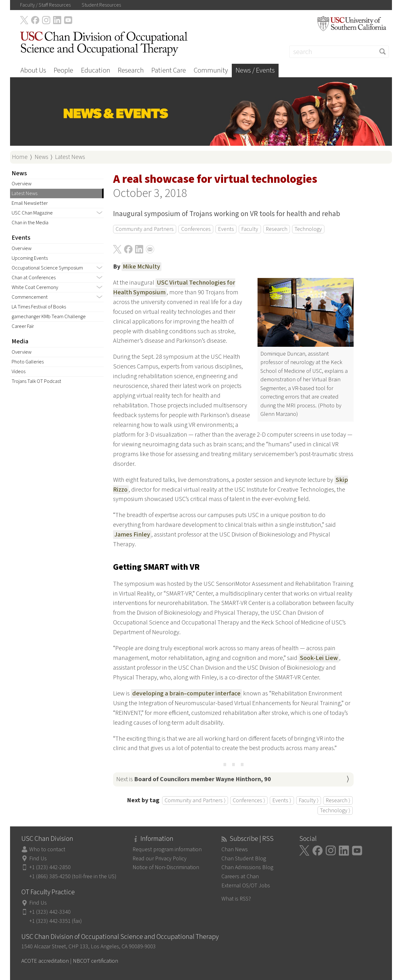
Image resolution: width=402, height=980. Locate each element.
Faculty (250, 229)
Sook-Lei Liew (319, 658)
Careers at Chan (240, 877)
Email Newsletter (30, 203)
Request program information (167, 849)
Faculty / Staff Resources (45, 5)
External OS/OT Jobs (246, 886)
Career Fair (23, 326)
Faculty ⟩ (309, 800)
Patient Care (169, 70)
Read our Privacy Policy (160, 859)
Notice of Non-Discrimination (166, 867)
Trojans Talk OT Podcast (36, 381)
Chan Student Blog (244, 859)
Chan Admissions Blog (247, 867)
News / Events (255, 70)
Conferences (196, 229)
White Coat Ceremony (35, 287)
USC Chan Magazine (32, 213)
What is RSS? (236, 899)
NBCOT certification (95, 961)
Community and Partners (145, 229)
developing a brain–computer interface (186, 694)
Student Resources (101, 5)
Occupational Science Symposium (47, 268)
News (41, 157)
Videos (19, 372)
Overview (22, 184)
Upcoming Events (30, 258)
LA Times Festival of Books (39, 307)
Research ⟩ (338, 800)
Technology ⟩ (335, 811)
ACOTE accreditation (45, 961)
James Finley (132, 535)
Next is (194, 779)
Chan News (235, 849)
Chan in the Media (30, 223)
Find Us (38, 859)
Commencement (30, 297)
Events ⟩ (282, 800)
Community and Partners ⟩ (195, 800)
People (63, 70)
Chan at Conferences (34, 278)
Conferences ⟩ (249, 800)
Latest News (70, 157)
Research (131, 70)
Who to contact (47, 849)
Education (96, 70)
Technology (308, 229)
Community (211, 70)
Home (20, 157)
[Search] (339, 52)
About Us (33, 70)
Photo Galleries (28, 362)
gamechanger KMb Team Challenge (49, 317)
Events (226, 229)
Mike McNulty (141, 267)
